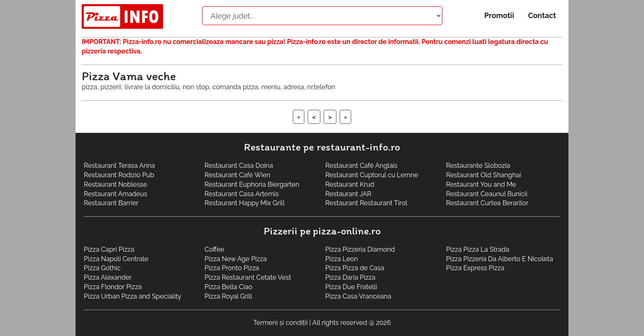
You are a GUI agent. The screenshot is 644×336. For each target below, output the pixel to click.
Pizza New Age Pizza (236, 259)
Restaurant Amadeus (115, 194)
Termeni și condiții (280, 323)
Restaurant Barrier (111, 203)
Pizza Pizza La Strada (478, 249)
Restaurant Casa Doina (239, 166)
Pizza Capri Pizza (109, 249)
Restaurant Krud (350, 184)
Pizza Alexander (108, 277)
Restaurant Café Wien (237, 175)
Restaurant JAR (348, 194)
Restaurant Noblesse (115, 184)
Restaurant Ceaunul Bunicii (487, 194)
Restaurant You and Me (481, 184)
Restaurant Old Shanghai (484, 175)
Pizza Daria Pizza (350, 277)
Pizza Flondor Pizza (113, 287)
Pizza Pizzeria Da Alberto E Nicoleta (499, 259)
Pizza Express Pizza (475, 268)
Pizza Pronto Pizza (232, 268)
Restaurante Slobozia (478, 166)
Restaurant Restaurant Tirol (366, 203)
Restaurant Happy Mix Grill (245, 203)
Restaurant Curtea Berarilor (487, 203)
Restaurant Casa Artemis (242, 194)
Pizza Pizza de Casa (355, 268)
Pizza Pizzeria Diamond (360, 249)
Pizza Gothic (102, 268)
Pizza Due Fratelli (351, 287)
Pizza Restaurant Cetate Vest (248, 277)
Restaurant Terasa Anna (119, 166)
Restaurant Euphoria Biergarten (252, 184)
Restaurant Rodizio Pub (119, 175)
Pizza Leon (342, 259)
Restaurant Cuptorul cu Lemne (372, 175)
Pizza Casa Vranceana (358, 296)
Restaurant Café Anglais (361, 166)
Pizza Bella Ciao (228, 287)
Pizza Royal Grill (228, 296)
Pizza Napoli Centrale (116, 259)
